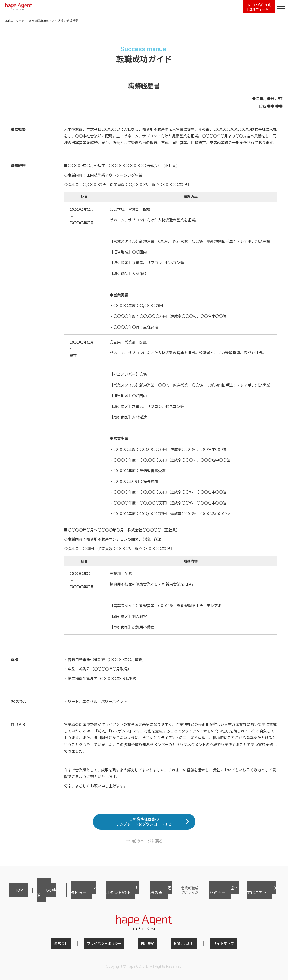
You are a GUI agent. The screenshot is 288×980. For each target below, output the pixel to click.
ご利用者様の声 (150, 895)
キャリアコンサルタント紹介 (112, 895)
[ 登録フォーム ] (259, 7)
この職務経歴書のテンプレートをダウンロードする (144, 826)
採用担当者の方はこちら (261, 895)
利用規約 (147, 945)
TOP (13, 895)
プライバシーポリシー (110, 945)
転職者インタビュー (69, 895)
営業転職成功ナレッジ (183, 895)
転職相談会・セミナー (221, 895)
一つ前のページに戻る (144, 849)
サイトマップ (213, 945)
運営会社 (72, 945)
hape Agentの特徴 (35, 895)
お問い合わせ (178, 945)
